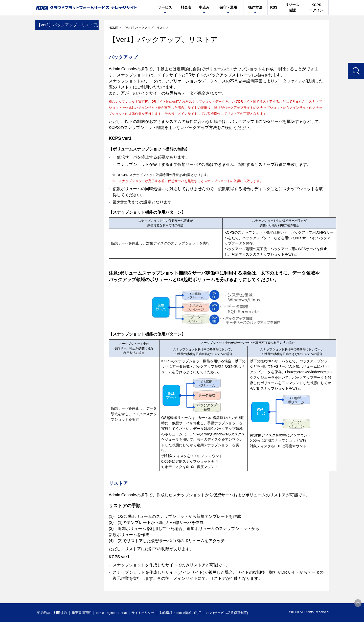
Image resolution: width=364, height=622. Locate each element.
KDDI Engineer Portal (112, 613)
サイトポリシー (145, 613)
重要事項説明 (82, 613)
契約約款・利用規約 (52, 613)
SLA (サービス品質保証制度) (230, 613)
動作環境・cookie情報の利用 (183, 613)
